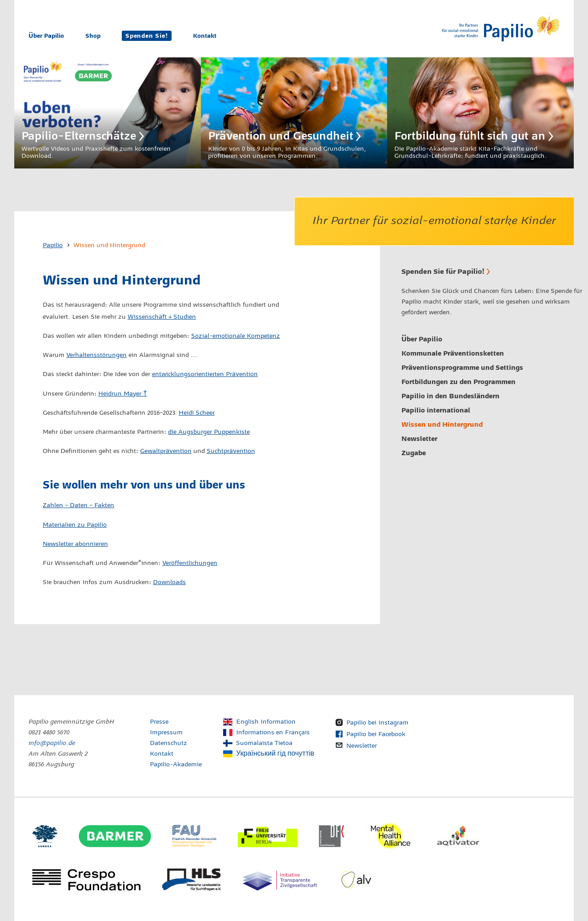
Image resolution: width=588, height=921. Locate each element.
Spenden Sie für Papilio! (443, 271)
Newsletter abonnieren (75, 544)
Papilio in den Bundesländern (450, 396)
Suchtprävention (231, 451)
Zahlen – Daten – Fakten (78, 505)
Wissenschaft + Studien (162, 317)
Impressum (166, 733)
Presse (159, 722)
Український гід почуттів (275, 754)
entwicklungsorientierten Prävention (205, 374)
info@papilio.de (52, 743)
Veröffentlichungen (190, 563)
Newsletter (419, 439)
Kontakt (205, 36)
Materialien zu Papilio (75, 525)
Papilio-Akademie (176, 765)
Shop (93, 36)
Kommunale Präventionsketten (453, 353)
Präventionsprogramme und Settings (462, 368)
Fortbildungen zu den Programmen (458, 382)
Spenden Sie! (147, 36)
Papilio (53, 245)
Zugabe (414, 453)
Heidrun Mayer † (123, 394)
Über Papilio (46, 36)
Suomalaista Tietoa (264, 743)
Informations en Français (273, 733)
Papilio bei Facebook (376, 734)
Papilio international (436, 410)
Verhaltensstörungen (96, 355)
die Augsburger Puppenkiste (209, 432)
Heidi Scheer (197, 413)
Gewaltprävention (166, 451)
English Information (266, 722)
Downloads (169, 582)
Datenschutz (168, 743)
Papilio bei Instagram (377, 723)
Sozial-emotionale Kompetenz (236, 336)
